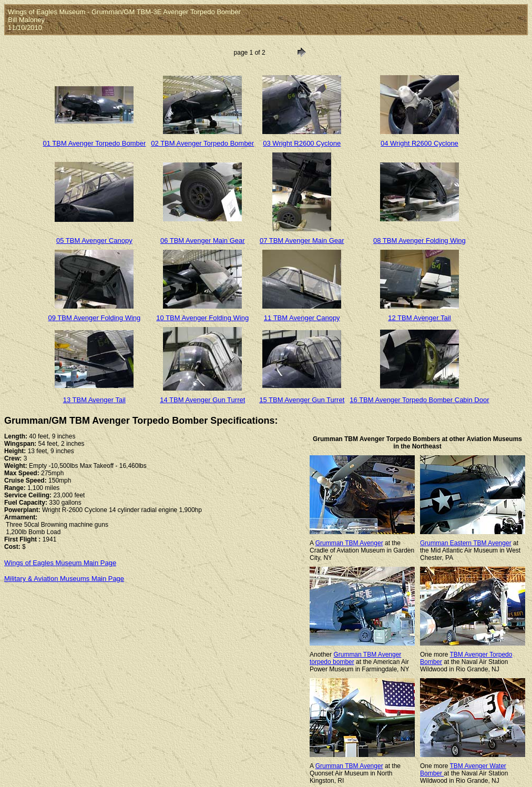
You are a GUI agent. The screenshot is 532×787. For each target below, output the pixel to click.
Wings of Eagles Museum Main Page (60, 563)
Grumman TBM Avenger (349, 543)
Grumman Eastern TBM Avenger (466, 543)
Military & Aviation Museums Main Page (64, 579)
